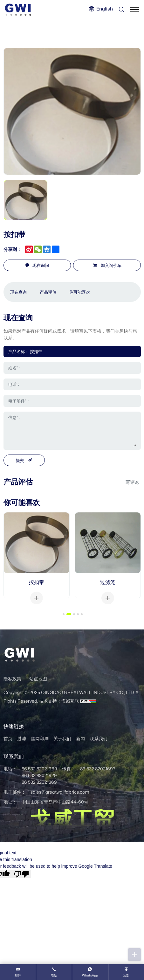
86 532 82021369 (39, 782)
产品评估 (48, 292)
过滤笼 (108, 582)
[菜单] (135, 10)
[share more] (56, 249)
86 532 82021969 (39, 769)
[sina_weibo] (29, 249)
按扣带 (37, 582)
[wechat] (38, 249)
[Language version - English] (101, 9)
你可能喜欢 (80, 292)
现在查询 (18, 292)
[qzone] (47, 249)
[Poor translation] (21, 874)
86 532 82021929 (39, 775)
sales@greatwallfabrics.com (60, 792)
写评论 (132, 482)
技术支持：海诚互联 (59, 701)
